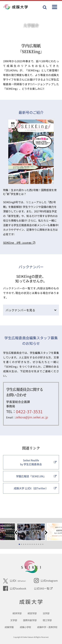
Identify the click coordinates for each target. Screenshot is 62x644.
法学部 (46, 613)
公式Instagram (46, 581)
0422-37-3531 (29, 411)
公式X (15, 581)
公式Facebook (15, 588)
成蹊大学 (31, 602)
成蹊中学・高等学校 (47, 627)
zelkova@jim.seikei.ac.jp (32, 417)
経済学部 (17, 613)
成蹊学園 (9, 627)
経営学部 (32, 613)
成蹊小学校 (25, 627)
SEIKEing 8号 (19, 242)
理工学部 (47, 620)
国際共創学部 (30, 620)
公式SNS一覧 (43, 588)
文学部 (14, 620)
